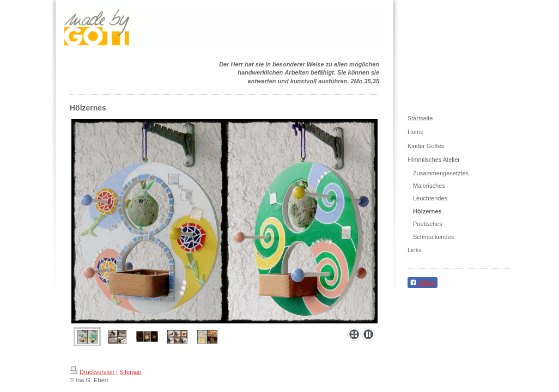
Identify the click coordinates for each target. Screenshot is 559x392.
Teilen (423, 283)
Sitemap (130, 372)
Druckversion (92, 372)
